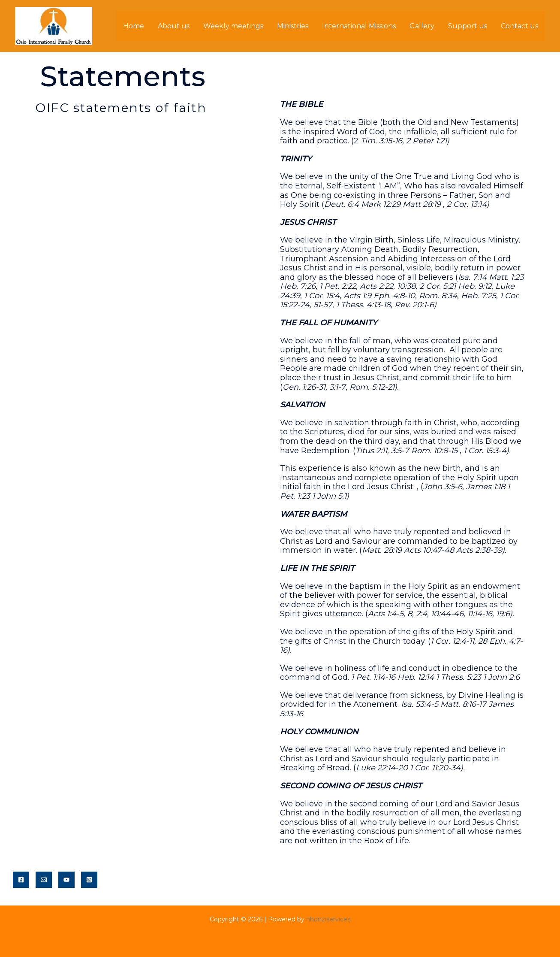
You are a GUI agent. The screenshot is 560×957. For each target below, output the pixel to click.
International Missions (359, 26)
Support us (468, 26)
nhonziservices (328, 919)
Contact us (519, 26)
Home (134, 26)
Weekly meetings (233, 26)
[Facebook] (21, 880)
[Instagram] (89, 880)
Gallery (422, 26)
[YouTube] (66, 880)
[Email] (44, 880)
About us (174, 26)
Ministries (293, 26)
